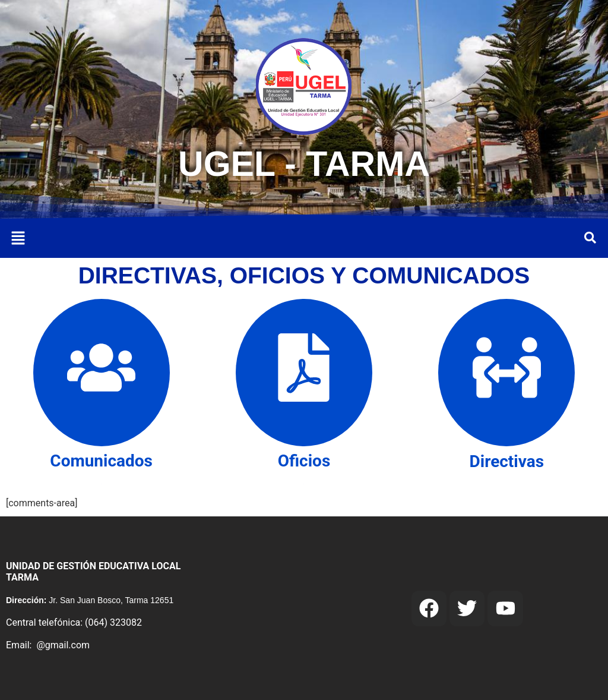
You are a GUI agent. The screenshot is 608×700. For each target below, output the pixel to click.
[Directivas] (506, 373)
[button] (18, 239)
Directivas (507, 461)
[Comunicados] (102, 373)
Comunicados (101, 461)
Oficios (304, 461)
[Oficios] (304, 373)
